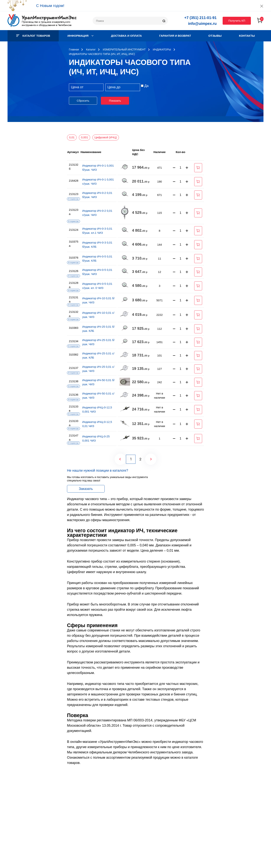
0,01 (72, 137)
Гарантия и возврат (175, 36)
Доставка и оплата (126, 36)
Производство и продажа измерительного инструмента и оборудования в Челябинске (47, 23)
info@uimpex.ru (202, 24)
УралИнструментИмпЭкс (49, 18)
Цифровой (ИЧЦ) (106, 137)
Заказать (86, 489)
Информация (81, 36)
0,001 (84, 137)
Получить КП (237, 21)
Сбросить (83, 101)
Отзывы (215, 36)
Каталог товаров (33, 36)
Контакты (247, 36)
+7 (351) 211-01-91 (200, 18)
